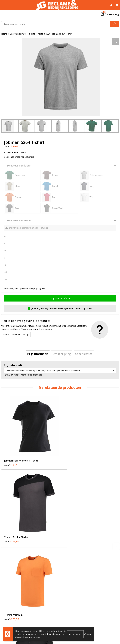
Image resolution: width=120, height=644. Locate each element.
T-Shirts (31, 34)
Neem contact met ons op (16, 334)
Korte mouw (44, 34)
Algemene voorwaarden (73, 619)
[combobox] (56, 24)
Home (4, 34)
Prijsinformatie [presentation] (38, 354)
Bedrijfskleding (17, 34)
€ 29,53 (11, 528)
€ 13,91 (70, 458)
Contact (5, 619)
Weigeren (88, 634)
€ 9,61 (11, 458)
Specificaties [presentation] (84, 354)
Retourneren (8, 623)
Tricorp (65, 578)
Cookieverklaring (70, 623)
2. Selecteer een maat (18, 220)
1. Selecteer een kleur (17, 166)
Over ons (66, 574)
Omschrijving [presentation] (62, 354)
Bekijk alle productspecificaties (20, 157)
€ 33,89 (70, 528)
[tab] (38, 354)
